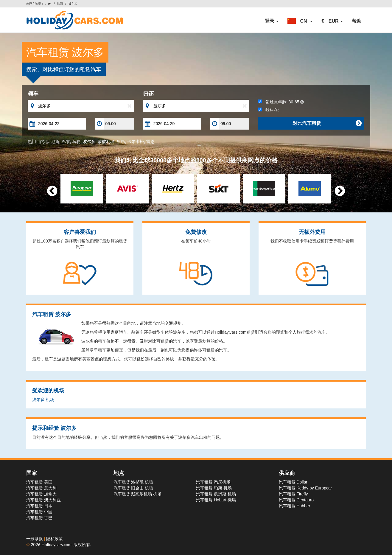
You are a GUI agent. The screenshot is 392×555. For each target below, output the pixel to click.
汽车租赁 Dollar (293, 482)
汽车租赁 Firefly (293, 494)
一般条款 (35, 538)
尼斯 (55, 142)
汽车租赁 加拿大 (41, 494)
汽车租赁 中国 (39, 512)
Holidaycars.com (56, 544)
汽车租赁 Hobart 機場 (216, 500)
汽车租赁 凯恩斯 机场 (216, 494)
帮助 (357, 21)
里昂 (121, 142)
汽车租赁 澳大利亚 (43, 500)
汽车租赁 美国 (39, 482)
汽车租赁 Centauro (296, 500)
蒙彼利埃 (106, 142)
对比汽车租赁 (327, 123)
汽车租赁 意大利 (41, 488)
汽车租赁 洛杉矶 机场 (133, 482)
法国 (60, 4)
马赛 (76, 142)
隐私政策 (55, 538)
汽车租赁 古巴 (39, 518)
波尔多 (89, 142)
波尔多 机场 (43, 399)
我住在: (269, 110)
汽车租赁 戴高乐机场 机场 (138, 494)
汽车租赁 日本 (39, 506)
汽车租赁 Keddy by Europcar (305, 488)
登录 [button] (272, 21)
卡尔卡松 (136, 142)
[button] (300, 21)
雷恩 (150, 142)
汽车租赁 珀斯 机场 (214, 488)
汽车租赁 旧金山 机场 (133, 488)
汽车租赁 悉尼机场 (213, 482)
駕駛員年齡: (281, 102)
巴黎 (66, 142)
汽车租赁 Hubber (295, 506)
